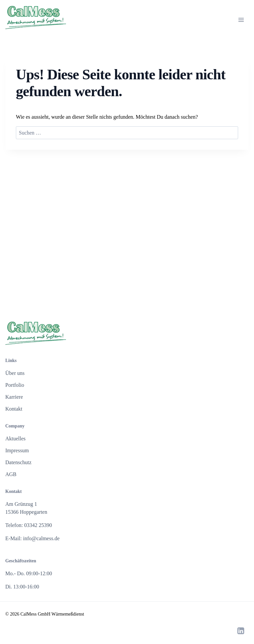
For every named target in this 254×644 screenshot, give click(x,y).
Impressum (17, 450)
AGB (11, 474)
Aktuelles (15, 439)
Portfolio (15, 385)
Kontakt (14, 409)
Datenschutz (18, 462)
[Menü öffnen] (241, 20)
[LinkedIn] (241, 631)
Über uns (15, 373)
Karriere (14, 397)
